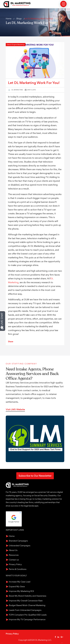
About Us (12, 550)
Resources (12, 555)
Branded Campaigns (17, 541)
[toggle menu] (63, 4)
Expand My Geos (15, 587)
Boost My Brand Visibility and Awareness (26, 596)
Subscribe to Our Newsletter (35, 476)
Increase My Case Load (18, 582)
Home (9, 19)
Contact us (12, 560)
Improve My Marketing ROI (20, 591)
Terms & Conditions (16, 569)
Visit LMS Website (15, 409)
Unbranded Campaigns (18, 546)
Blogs (19, 19)
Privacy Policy (14, 564)
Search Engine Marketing (16, 45)
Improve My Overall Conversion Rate (24, 601)
